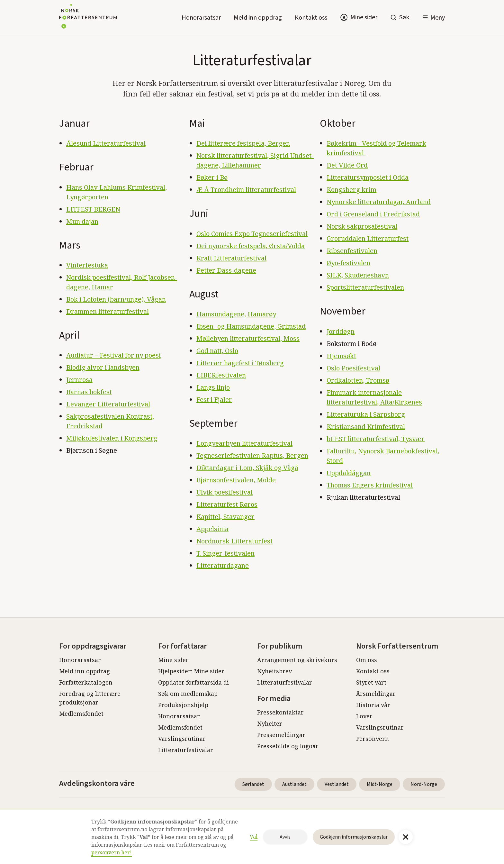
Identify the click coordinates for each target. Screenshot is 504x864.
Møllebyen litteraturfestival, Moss (248, 338)
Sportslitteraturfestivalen (365, 287)
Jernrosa (79, 380)
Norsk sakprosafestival (362, 226)
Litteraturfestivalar (186, 750)
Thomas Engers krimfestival (370, 485)
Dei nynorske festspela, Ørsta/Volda (251, 246)
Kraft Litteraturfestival (231, 258)
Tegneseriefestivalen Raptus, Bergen (252, 455)
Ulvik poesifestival (225, 492)
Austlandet (294, 784)
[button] (433, 18)
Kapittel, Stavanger (225, 517)
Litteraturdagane (223, 565)
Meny (438, 18)
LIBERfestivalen (221, 375)
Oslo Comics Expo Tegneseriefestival (252, 234)
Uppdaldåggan (349, 473)
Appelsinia (212, 529)
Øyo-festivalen (348, 263)
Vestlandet (337, 784)
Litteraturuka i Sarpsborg (366, 414)
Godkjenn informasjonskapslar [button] (354, 837)
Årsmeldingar (376, 694)
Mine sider (173, 660)
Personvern (373, 739)
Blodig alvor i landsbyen (103, 367)
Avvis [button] (285, 837)
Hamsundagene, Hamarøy (236, 314)
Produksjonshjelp (183, 705)
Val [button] (254, 837)
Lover (364, 716)
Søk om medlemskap (188, 694)
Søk (404, 17)
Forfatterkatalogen (86, 682)
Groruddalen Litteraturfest (368, 238)
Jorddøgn (341, 331)
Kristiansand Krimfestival (366, 427)
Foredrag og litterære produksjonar (90, 698)
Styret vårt (371, 682)
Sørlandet (253, 784)
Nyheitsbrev (274, 671)
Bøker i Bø (212, 177)
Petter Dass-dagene (226, 270)
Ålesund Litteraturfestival (106, 143)
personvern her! (112, 852)
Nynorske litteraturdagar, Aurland (379, 202)
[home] (88, 18)
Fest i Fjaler (214, 400)
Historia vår (373, 705)
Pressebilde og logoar (288, 746)
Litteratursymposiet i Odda (368, 177)
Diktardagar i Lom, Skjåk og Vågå (247, 468)
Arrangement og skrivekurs (297, 660)
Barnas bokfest (89, 392)
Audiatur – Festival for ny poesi (113, 355)
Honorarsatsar (201, 18)
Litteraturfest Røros (227, 504)
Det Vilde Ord (347, 165)
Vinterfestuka (87, 265)
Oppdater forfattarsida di (194, 682)
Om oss (367, 660)
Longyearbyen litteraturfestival (244, 443)
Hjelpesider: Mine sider (191, 671)
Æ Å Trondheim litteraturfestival (246, 190)
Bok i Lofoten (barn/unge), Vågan (116, 299)
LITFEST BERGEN (93, 209)
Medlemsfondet (81, 714)
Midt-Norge (380, 784)
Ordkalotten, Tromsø (358, 380)
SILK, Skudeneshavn (358, 275)
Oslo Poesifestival (353, 368)
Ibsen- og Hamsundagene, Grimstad (251, 326)
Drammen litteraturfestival (108, 311)
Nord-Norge (424, 784)
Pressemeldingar (281, 735)
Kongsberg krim (351, 190)
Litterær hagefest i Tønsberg (240, 363)
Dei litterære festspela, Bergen (243, 143)
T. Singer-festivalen (225, 553)
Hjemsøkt (341, 356)
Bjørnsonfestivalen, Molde (236, 480)
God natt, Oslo (217, 351)
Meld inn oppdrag (258, 18)
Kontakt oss (311, 18)
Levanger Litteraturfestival (108, 404)
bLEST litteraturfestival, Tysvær (376, 439)
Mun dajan (82, 221)
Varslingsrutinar (182, 739)
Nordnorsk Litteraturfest (234, 541)
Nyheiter (270, 723)
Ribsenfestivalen (352, 251)
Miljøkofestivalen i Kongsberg (112, 438)
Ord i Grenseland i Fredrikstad (373, 214)
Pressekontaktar (280, 712)
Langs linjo (213, 387)
